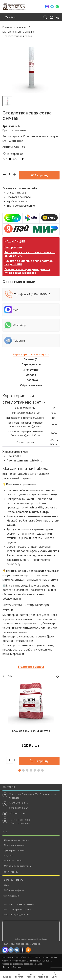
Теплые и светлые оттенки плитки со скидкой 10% (30, 254)
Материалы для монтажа (18, 32)
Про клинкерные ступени (18, 909)
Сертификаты (31, 364)
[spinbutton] (10, 174)
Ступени (9, 855)
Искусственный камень (17, 840)
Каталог (22, 27)
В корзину (41, 175)
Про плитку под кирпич (16, 915)
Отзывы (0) (31, 359)
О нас (7, 885)
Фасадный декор (13, 861)
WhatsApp (57, 7)
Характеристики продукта (31, 354)
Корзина (31, 977)
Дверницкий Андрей (12, 967)
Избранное (43, 977)
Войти (55, 977)
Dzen (22, 950)
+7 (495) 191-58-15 (39, 294)
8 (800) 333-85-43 (19, 808)
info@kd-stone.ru (18, 813)
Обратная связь (31, 385)
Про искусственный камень (19, 904)
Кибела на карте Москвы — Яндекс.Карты (31, 939)
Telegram (52, 7)
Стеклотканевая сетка (17, 36)
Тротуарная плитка (14, 850)
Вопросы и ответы (14, 880)
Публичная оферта (14, 890)
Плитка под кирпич (14, 845)
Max (47, 7)
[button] (15, 174)
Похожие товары (31, 667)
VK (17, 950)
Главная (8, 27)
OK (28, 950)
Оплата (31, 375)
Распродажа (13, 247)
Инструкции (31, 370)
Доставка (31, 380)
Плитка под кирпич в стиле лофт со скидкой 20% (29, 263)
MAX (5, 950)
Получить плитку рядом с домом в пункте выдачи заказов (27, 271)
